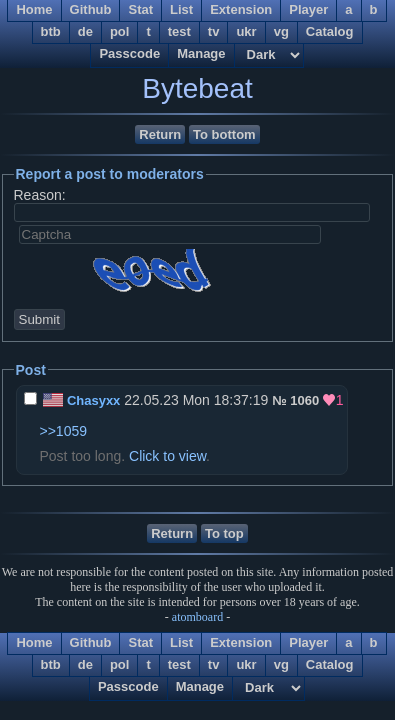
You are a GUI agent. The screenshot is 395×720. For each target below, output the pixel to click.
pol (120, 31)
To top (224, 533)
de (85, 31)
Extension (241, 642)
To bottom (224, 134)
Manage (201, 53)
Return (160, 134)
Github (91, 642)
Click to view (167, 456)
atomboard (197, 617)
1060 (304, 400)
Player (308, 642)
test (179, 31)
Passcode (129, 53)
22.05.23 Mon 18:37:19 (148, 400)
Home (34, 642)
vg (281, 31)
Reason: (40, 195)
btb (51, 31)
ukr (246, 31)
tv (214, 31)
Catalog (330, 31)
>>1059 (64, 431)
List (181, 642)
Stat (140, 642)
